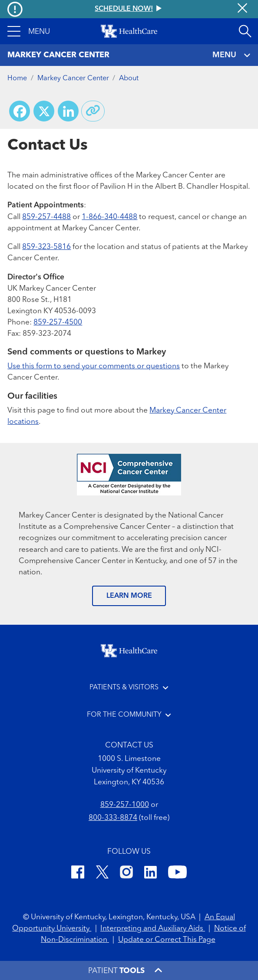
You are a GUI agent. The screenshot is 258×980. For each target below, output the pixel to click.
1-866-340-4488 (109, 217)
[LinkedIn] (150, 874)
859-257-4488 (46, 217)
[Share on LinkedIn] (68, 111)
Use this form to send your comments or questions (94, 366)
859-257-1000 (125, 805)
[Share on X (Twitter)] (44, 111)
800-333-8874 (113, 818)
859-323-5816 (46, 247)
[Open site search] (245, 31)
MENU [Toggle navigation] (232, 55)
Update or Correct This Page (167, 940)
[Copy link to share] (93, 111)
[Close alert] (242, 9)
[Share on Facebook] (20, 111)
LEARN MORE (129, 596)
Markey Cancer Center (73, 79)
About (129, 79)
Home (17, 79)
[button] (29, 31)
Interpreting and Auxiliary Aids (153, 929)
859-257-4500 (58, 323)
